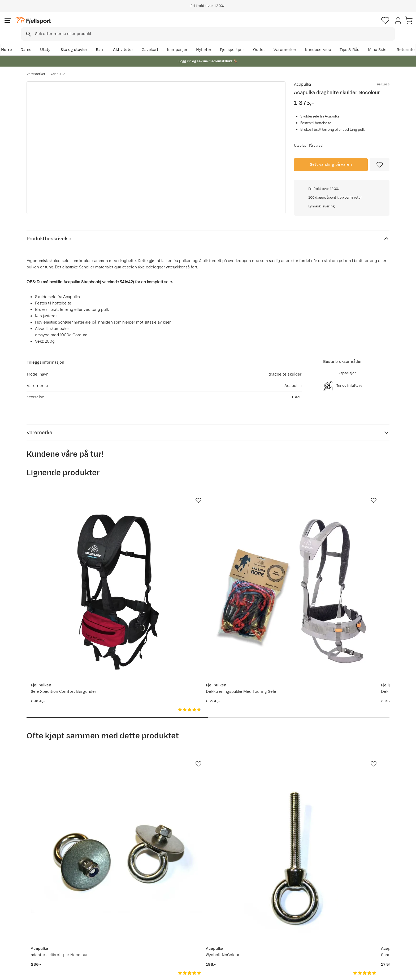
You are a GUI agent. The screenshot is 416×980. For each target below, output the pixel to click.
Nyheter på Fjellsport (125, 910)
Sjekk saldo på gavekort (54, 910)
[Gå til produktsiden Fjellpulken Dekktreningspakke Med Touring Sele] (161, 550)
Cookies (406, 972)
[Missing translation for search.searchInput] (108, 25)
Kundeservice (376, 42)
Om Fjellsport (192, 902)
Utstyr (72, 42)
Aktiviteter (149, 42)
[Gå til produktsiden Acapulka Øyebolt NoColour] (161, 734)
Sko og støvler (100, 42)
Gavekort (114, 927)
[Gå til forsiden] (53, 25)
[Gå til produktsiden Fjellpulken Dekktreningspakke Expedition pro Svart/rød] (255, 550)
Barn (126, 42)
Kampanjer (236, 42)
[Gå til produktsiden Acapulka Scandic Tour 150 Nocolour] (255, 734)
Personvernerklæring (349, 972)
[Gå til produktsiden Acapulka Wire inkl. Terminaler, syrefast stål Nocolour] (349, 734)
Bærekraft (188, 936)
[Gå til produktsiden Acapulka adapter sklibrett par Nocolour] (67, 734)
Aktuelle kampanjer (124, 902)
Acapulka (58, 69)
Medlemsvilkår (193, 919)
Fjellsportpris (291, 42)
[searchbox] (219, 25)
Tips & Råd (42, 927)
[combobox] (213, 25)
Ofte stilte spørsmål (51, 902)
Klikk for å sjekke (342, 238)
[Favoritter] (352, 25)
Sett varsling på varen (331, 164)
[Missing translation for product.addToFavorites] (380, 164)
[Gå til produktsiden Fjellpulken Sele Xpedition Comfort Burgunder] (67, 550)
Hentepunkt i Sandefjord (55, 936)
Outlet (318, 42)
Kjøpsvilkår (382, 972)
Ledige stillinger (194, 927)
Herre (32, 42)
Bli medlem (368, 856)
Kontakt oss (43, 944)
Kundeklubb (190, 910)
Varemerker (344, 42)
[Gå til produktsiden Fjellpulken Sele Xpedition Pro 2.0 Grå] (349, 550)
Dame (52, 42)
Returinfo (41, 919)
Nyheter (262, 42)
